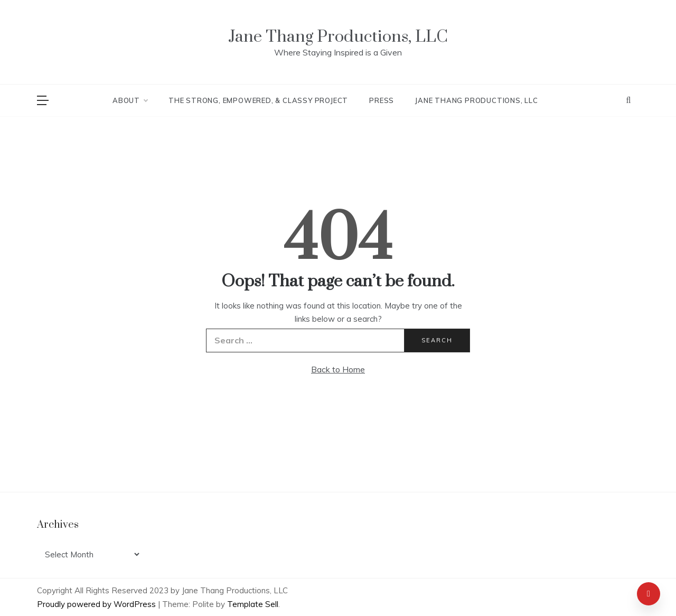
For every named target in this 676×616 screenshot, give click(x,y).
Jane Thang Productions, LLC (338, 37)
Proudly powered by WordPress (97, 604)
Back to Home (338, 369)
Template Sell (253, 604)
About (130, 100)
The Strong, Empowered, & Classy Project (258, 100)
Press (382, 100)
